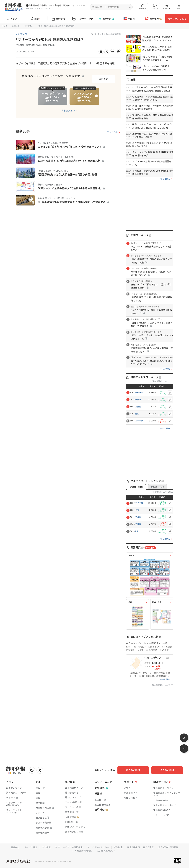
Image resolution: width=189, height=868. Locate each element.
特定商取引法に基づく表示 (141, 847)
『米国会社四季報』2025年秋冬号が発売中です (52, 5)
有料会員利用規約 (83, 850)
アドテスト (140, 503)
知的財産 (118, 847)
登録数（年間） (157, 487)
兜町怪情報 (28, 26)
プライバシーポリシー (98, 847)
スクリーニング (83, 19)
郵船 (137, 414)
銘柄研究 (59, 19)
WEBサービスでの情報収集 (69, 847)
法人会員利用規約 (106, 850)
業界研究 (106, 19)
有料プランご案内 (177, 19)
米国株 (130, 19)
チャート (155, 7)
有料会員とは (68, 110)
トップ (12, 19)
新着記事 (15, 26)
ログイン (179, 7)
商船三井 (139, 393)
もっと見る (113, 132)
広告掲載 (46, 847)
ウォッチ (167, 7)
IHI (137, 531)
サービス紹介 (30, 847)
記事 (36, 19)
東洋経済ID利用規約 (169, 847)
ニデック (139, 421)
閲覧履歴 (143, 7)
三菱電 (138, 524)
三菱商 (138, 407)
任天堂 (138, 400)
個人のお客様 (137, 770)
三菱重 (138, 517)
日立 (137, 510)
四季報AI (153, 19)
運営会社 (14, 847)
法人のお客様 (169, 770)
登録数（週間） (136, 487)
